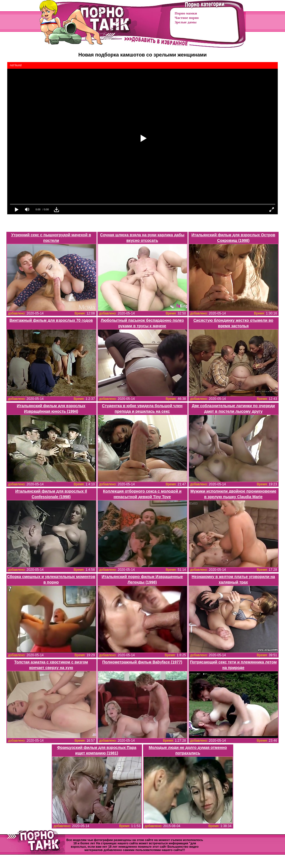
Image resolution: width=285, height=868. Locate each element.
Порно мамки (186, 13)
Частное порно (187, 18)
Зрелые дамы (186, 22)
